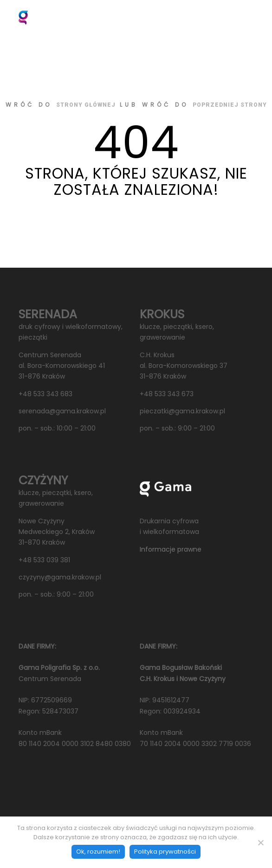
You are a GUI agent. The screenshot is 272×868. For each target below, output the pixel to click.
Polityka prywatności (165, 852)
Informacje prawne (171, 549)
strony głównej (86, 105)
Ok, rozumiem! (98, 852)
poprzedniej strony (230, 105)
